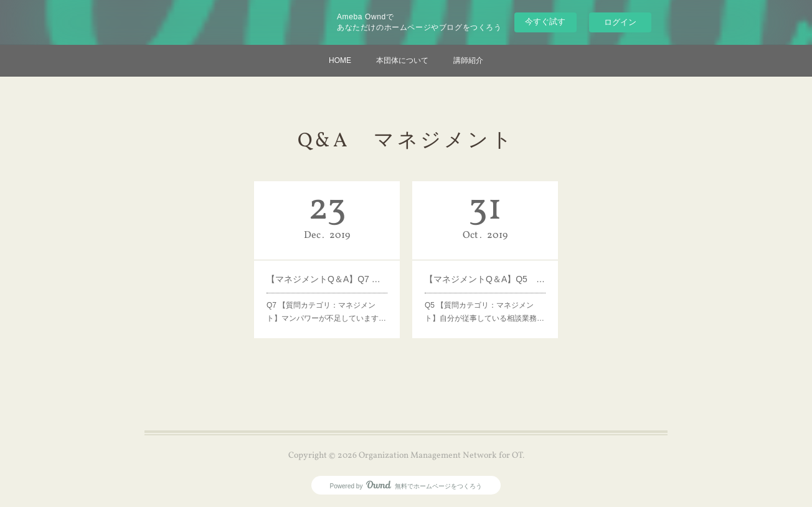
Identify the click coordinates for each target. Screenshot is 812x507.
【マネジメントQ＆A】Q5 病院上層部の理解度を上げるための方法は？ (485, 279)
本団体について (402, 60)
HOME (340, 60)
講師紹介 (468, 60)
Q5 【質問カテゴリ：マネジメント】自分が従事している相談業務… (484, 312)
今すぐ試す (545, 21)
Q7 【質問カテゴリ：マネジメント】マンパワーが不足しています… (326, 312)
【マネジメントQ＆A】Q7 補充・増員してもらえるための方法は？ (327, 279)
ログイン (620, 22)
